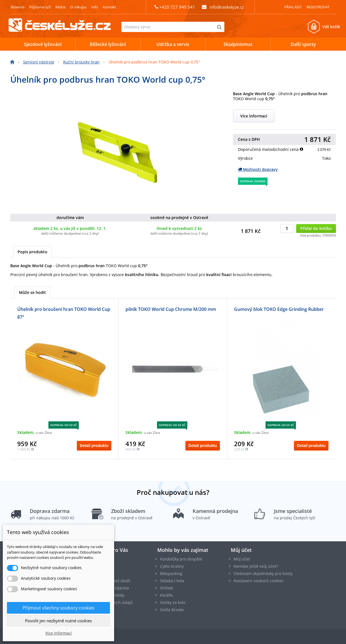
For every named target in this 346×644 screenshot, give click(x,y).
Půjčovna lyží (40, 7)
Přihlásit (293, 7)
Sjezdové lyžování (43, 44)
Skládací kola (172, 581)
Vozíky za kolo (173, 602)
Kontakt (109, 7)
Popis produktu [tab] (32, 252)
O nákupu (78, 7)
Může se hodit (32, 292)
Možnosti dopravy (258, 169)
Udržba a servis (173, 44)
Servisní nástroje (39, 62)
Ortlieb (167, 588)
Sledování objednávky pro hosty (263, 573)
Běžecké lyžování (108, 44)
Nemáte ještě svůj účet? (256, 566)
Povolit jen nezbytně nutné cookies (58, 621)
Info (95, 7)
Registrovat (318, 7)
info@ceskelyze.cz (227, 7)
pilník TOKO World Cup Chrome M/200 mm (171, 309)
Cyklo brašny (172, 566)
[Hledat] (219, 27)
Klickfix (166, 595)
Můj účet (241, 550)
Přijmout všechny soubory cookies (59, 608)
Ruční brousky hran (81, 62)
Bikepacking (171, 573)
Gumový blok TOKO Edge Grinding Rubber (279, 309)
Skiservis (17, 7)
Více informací (254, 116)
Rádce (60, 7)
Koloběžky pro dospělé (181, 559)
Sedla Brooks (172, 610)
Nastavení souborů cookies (259, 581)
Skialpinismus (238, 44)
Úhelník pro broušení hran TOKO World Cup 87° (64, 313)
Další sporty (303, 44)
